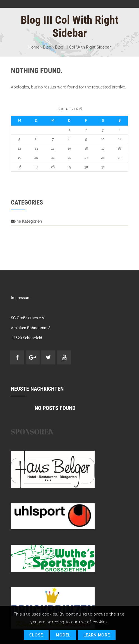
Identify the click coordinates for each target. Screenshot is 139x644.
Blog (47, 47)
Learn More (97, 635)
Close (36, 635)
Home (34, 47)
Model (63, 635)
